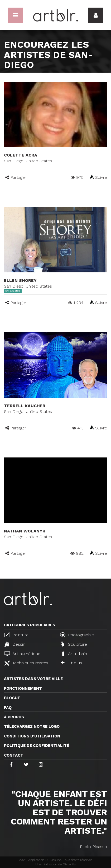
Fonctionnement (23, 688)
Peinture (16, 635)
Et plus (72, 663)
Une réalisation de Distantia (55, 864)
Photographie (77, 635)
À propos (14, 717)
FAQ (8, 708)
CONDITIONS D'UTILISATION (32, 736)
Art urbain (74, 654)
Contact (14, 755)
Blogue (12, 698)
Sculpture (74, 644)
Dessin (15, 644)
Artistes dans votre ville (33, 679)
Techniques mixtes (26, 663)
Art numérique (22, 654)
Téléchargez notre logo (32, 726)
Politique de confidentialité (37, 746)
